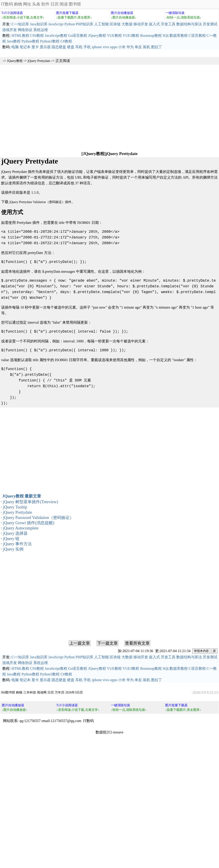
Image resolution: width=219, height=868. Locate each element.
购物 (18, 4)
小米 (122, 47)
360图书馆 (8, 692)
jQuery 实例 (13, 549)
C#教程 (66, 41)
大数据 (127, 24)
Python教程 (30, 41)
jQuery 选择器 (15, 533)
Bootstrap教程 (151, 36)
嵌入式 (154, 24)
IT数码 (7, 4)
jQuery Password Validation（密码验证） (38, 518)
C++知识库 (20, 24)
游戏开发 (10, 30)
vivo (106, 47)
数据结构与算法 (189, 24)
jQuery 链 (11, 539)
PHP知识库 (85, 24)
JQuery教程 (97, 36)
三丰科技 (30, 692)
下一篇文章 (107, 643)
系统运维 (41, 30)
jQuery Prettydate (39, 61)
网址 (27, 4)
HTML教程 (20, 36)
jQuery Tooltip (15, 507)
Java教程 (14, 41)
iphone (97, 47)
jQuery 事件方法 (17, 544)
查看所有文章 (137, 643)
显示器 (45, 47)
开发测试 (210, 24)
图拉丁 (156, 47)
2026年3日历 (74, 692)
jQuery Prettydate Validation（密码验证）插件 (40, 202)
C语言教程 (197, 36)
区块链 (115, 24)
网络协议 (25, 30)
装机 (146, 47)
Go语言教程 (78, 36)
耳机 (79, 47)
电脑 (15, 47)
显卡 (35, 47)
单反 (138, 47)
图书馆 (75, 4)
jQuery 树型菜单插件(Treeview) (31, 502)
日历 (55, 4)
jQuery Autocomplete (21, 528)
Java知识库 (39, 24)
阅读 (64, 4)
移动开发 (141, 24)
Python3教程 (50, 41)
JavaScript (56, 24)
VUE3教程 (131, 36)
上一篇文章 (80, 643)
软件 (45, 4)
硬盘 (71, 47)
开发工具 (168, 24)
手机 (87, 47)
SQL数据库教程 (175, 36)
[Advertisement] (110, 107)
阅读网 (42, 692)
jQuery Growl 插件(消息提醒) (29, 523)
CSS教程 (37, 36)
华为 (130, 47)
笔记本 (25, 47)
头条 (36, 4)
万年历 (60, 692)
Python (69, 24)
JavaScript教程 (56, 36)
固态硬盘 (59, 47)
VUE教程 (114, 36)
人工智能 (102, 24)
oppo (114, 47)
